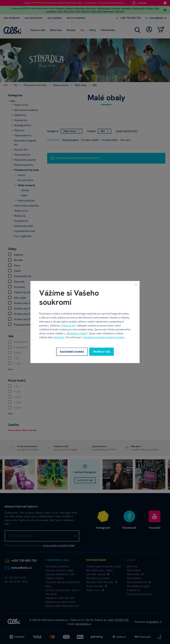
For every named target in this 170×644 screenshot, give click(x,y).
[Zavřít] (136, 285)
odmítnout (59, 337)
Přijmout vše (68, 325)
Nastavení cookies (77, 333)
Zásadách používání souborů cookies (104, 337)
